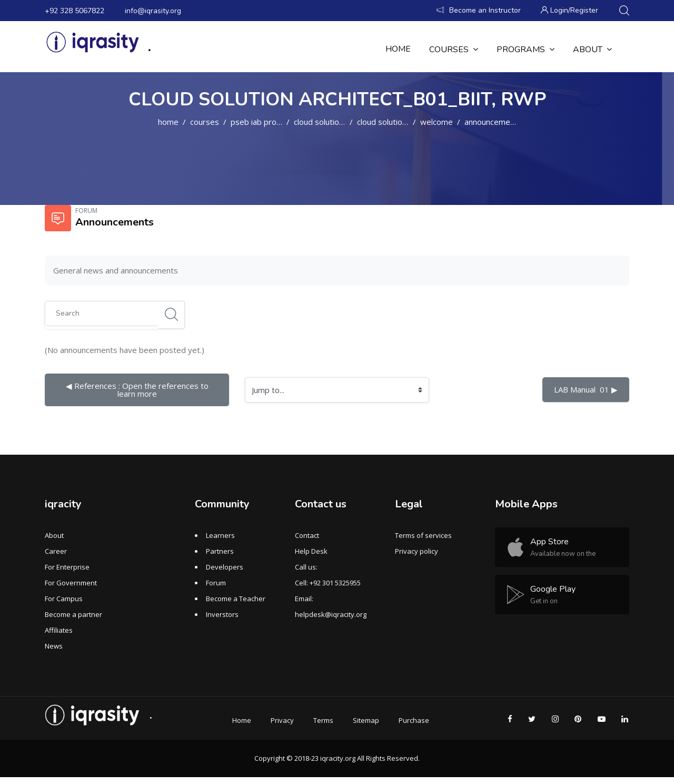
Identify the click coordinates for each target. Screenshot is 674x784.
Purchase (414, 720)
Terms (323, 720)
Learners (220, 535)
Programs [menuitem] (526, 49)
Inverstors (222, 614)
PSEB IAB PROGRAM (263, 122)
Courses (205, 122)
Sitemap (366, 720)
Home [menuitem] (398, 49)
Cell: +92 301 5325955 (328, 583)
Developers (225, 567)
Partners (220, 551)
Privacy (282, 720)
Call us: (306, 567)
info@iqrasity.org (153, 11)
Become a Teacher (236, 599)
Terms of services (423, 535)
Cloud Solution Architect (335, 122)
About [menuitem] (592, 49)
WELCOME (437, 122)
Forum (216, 583)
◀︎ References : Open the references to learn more (138, 390)
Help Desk (311, 551)
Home (168, 122)
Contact (307, 535)
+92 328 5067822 (75, 11)
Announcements (493, 122)
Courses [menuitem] (454, 49)
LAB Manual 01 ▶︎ (586, 389)
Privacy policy (417, 551)
